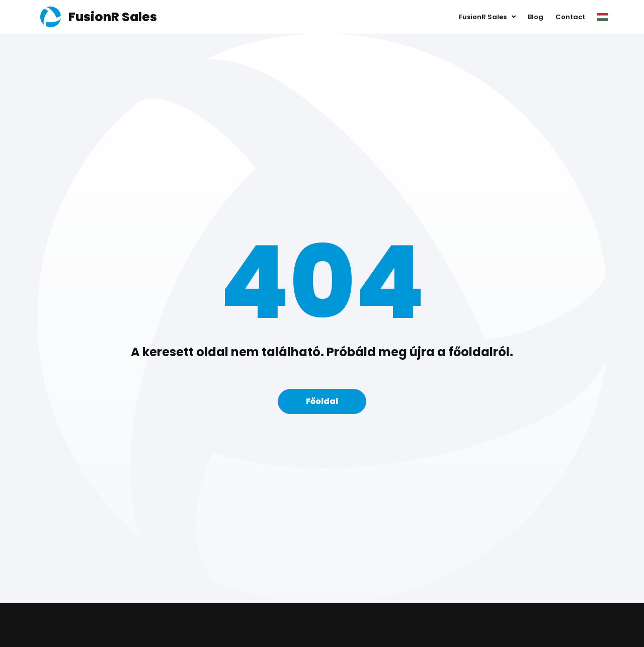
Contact (570, 17)
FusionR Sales (487, 17)
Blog (536, 17)
